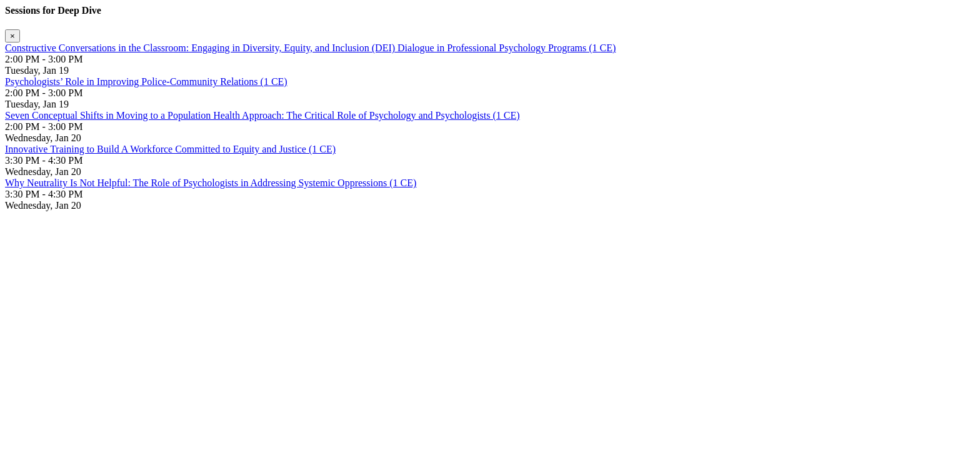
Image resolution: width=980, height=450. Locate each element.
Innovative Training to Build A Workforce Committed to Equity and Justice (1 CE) (170, 149)
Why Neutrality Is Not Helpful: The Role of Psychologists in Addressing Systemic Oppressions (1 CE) (211, 183)
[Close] (12, 36)
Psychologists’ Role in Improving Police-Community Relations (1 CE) (146, 82)
